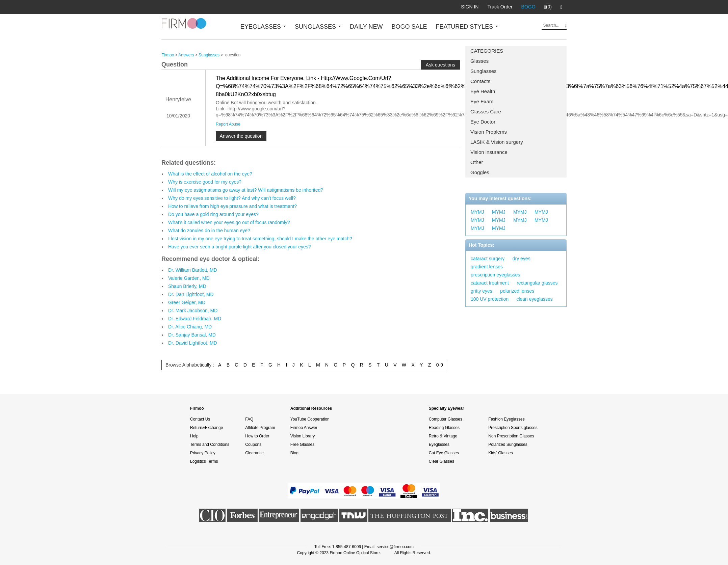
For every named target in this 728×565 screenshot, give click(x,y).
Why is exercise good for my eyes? (205, 182)
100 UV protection (490, 299)
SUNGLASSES (318, 27)
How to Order (257, 436)
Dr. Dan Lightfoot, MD (191, 294)
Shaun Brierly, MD (187, 286)
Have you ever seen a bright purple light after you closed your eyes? (240, 247)
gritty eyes (482, 291)
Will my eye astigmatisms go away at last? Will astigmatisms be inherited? (246, 190)
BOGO (528, 7)
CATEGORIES (487, 51)
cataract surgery (488, 259)
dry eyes (522, 259)
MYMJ (477, 212)
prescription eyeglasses (495, 275)
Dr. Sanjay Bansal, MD (192, 335)
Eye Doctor (483, 122)
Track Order (500, 7)
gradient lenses (487, 267)
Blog (294, 453)
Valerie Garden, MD (189, 278)
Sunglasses (484, 71)
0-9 (440, 365)
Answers (186, 55)
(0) (548, 7)
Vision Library (303, 436)
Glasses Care (486, 112)
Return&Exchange (206, 428)
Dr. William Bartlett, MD (193, 270)
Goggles (480, 172)
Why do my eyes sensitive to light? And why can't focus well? (232, 198)
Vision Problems (489, 132)
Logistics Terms (204, 461)
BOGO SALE (409, 27)
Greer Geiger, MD (187, 302)
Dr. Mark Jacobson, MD (193, 311)
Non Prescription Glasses (511, 436)
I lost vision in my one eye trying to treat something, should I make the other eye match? (260, 239)
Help (194, 436)
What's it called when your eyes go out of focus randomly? (229, 222)
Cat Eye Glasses (444, 453)
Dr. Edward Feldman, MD (195, 319)
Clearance (254, 453)
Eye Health (483, 91)
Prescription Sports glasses (513, 428)
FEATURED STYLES (467, 27)
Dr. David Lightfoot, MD (193, 343)
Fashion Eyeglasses (506, 419)
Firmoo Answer (304, 428)
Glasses (479, 61)
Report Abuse (228, 124)
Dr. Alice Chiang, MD (190, 327)
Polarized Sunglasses (508, 445)
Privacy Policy (203, 453)
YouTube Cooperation (310, 419)
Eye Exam (482, 101)
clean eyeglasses (534, 299)
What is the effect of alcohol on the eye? (210, 174)
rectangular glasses (537, 283)
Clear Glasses (441, 461)
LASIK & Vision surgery (497, 142)
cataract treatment (490, 283)
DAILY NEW (366, 27)
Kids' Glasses (500, 453)
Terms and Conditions (210, 445)
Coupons (253, 445)
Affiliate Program (260, 428)
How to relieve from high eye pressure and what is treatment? (232, 206)
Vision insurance (489, 152)
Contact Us (200, 419)
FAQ (249, 419)
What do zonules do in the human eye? (209, 231)
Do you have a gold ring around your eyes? (213, 214)
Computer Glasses (446, 419)
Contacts (480, 81)
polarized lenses (517, 291)
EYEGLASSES (263, 27)
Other (477, 162)
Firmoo (168, 55)
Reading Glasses (444, 428)
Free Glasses (302, 445)
